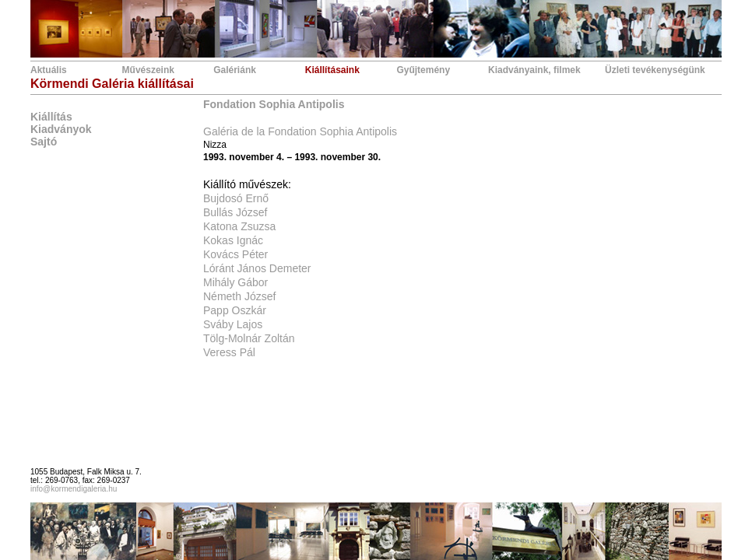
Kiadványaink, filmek (534, 70)
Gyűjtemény (423, 70)
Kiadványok (61, 129)
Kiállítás (51, 117)
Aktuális (49, 70)
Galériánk (235, 70)
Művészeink (148, 70)
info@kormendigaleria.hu (74, 489)
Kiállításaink (332, 70)
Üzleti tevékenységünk (655, 70)
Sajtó (44, 142)
